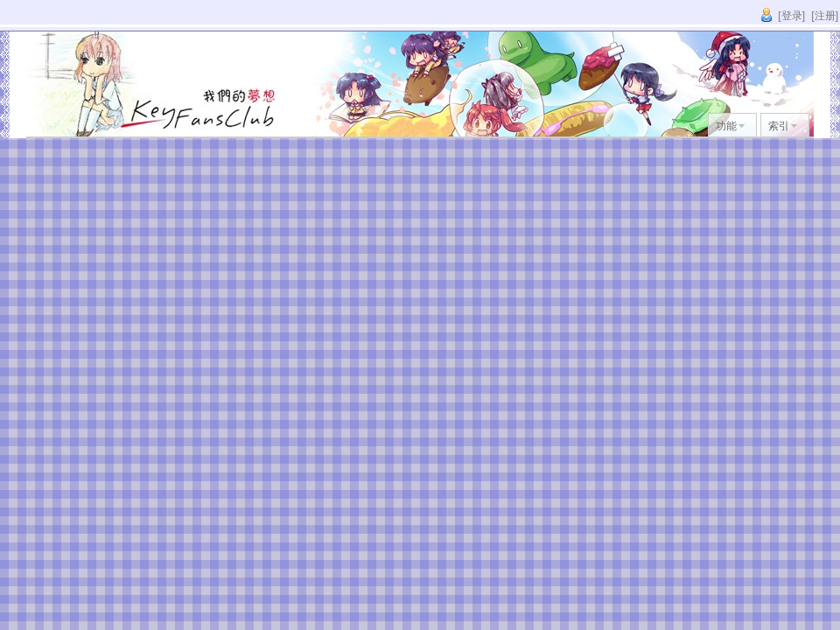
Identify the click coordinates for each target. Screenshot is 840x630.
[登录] (791, 16)
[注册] (825, 16)
